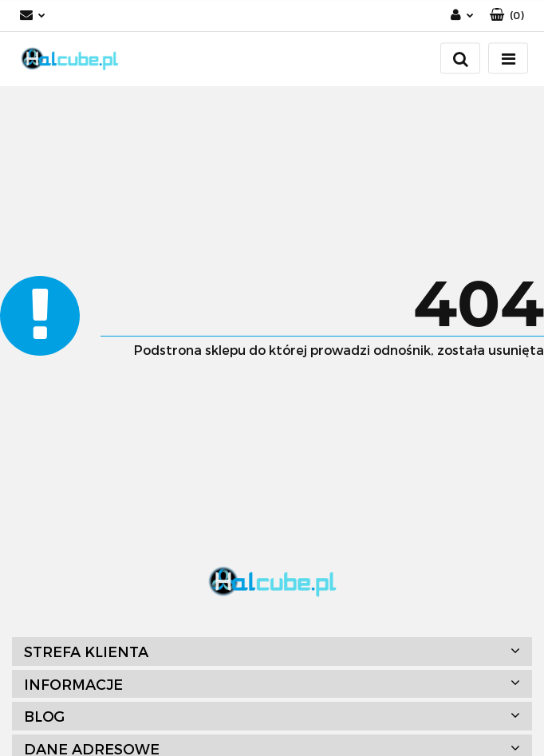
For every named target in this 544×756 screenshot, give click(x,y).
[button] (507, 16)
